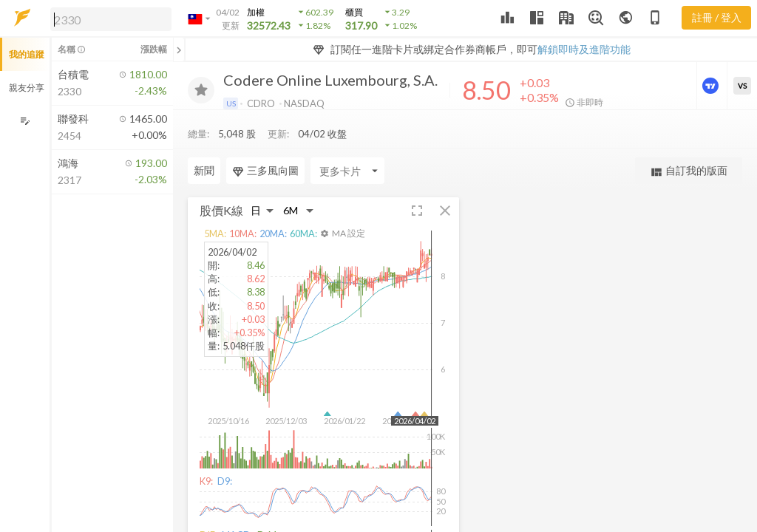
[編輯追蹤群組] (25, 121)
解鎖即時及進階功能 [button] (584, 49)
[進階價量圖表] (712, 86)
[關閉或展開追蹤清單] (179, 50)
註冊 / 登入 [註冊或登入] (717, 17)
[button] (108, 18)
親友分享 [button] (27, 88)
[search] (111, 19)
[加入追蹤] (201, 90)
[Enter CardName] (225, 171)
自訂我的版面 (689, 171)
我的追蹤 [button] (27, 54)
